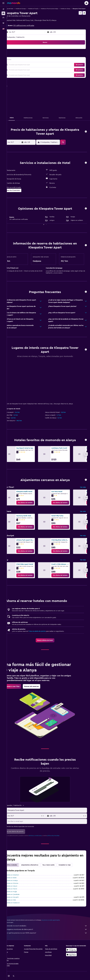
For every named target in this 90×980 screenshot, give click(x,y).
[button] (3, 3)
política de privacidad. (60, 837)
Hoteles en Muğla (18, 893)
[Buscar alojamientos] (3, 13)
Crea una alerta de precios (44, 633)
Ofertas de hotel (16, 9)
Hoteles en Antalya (19, 882)
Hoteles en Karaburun (20, 905)
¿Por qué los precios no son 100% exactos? (49, 935)
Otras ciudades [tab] (19, 867)
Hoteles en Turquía (40, 9)
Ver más (83, 489)
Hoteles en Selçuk (18, 888)
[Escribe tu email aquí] (50, 823)
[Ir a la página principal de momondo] (14, 3)
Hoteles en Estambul (19, 877)
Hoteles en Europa (27, 9)
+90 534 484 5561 (17, 25)
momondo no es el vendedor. (49, 928)
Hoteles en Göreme (19, 885)
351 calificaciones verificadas (31, 27)
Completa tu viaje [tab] (71, 867)
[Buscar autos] (3, 17)
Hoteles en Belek (18, 880)
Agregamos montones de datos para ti (49, 931)
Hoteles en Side (18, 902)
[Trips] (3, 23)
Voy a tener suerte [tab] (55, 867)
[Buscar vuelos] (3, 9)
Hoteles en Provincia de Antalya (56, 9)
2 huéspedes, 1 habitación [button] (22, 39)
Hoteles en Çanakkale (19, 896)
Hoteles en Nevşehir (19, 899)
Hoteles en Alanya (72, 9)
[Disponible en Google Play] (73, 953)
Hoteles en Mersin (18, 891)
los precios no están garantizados (58, 922)
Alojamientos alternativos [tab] (37, 867)
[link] (32, 504)
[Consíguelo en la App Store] (73, 958)
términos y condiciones (42, 837)
